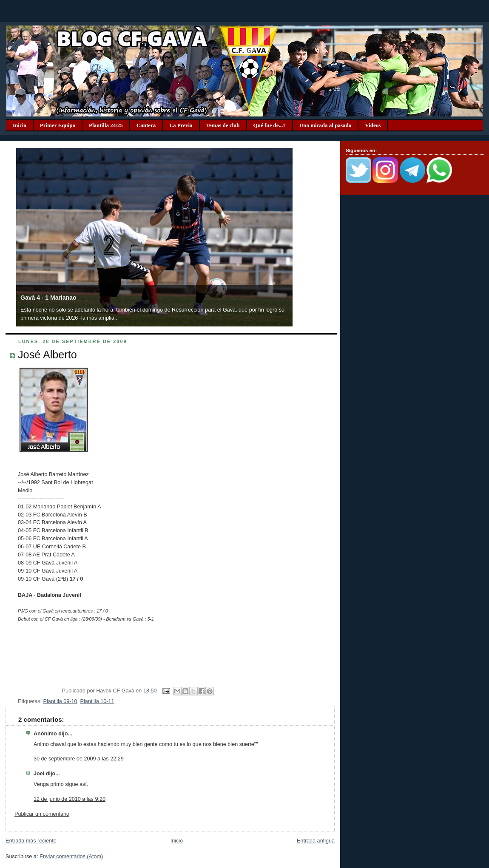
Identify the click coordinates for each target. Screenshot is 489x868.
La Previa (181, 125)
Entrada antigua (316, 841)
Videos (373, 125)
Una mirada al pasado (325, 125)
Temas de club (223, 125)
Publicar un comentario (42, 814)
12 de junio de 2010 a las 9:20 (70, 799)
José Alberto (47, 355)
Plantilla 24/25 (106, 125)
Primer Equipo (58, 125)
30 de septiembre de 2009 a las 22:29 (79, 759)
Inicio (20, 125)
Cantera (146, 125)
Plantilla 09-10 (60, 701)
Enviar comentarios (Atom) (71, 857)
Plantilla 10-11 (97, 701)
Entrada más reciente (31, 841)
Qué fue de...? (270, 125)
